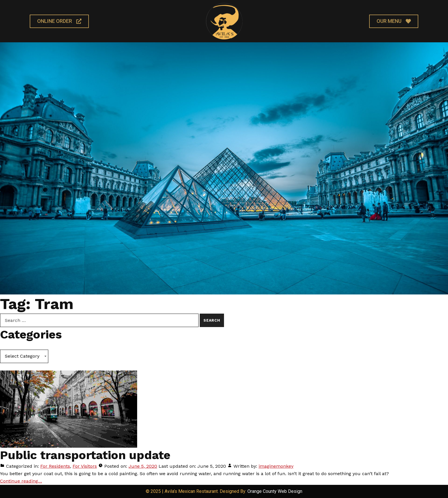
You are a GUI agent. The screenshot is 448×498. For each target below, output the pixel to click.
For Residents (55, 466)
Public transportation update (85, 455)
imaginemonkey (276, 466)
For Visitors (85, 466)
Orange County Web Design (275, 491)
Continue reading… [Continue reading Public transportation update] (21, 481)
